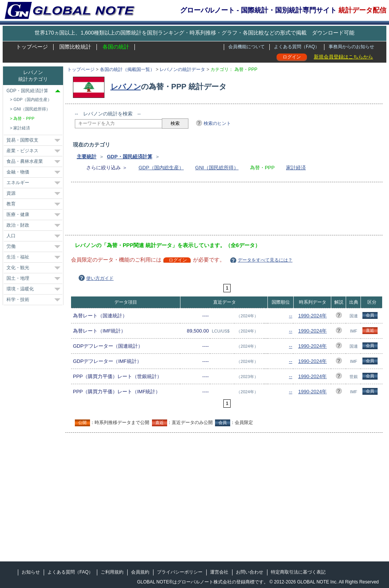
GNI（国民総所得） (217, 168)
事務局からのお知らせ (351, 47)
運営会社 (219, 572)
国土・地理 (18, 278)
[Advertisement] (213, 211)
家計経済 (296, 168)
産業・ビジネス (22, 151)
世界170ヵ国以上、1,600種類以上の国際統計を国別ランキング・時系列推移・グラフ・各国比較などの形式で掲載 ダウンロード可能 (194, 33)
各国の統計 (116, 47)
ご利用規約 (112, 572)
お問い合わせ (250, 572)
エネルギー (18, 183)
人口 (11, 236)
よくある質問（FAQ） (297, 47)
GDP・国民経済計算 (129, 157)
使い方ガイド (100, 278)
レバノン (126, 87)
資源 (11, 193)
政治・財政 (18, 225)
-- (291, 316)
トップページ (32, 47)
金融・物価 (18, 172)
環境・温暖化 (20, 289)
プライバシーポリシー (180, 572)
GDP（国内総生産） (161, 168)
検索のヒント (217, 123)
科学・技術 (18, 300)
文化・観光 (18, 268)
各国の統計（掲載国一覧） (127, 69)
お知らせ (31, 572)
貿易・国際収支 (22, 140)
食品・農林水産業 (25, 161)
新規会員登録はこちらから (343, 57)
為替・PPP (24, 118)
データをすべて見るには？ (265, 260)
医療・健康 (18, 214)
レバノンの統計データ (182, 69)
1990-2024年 (312, 316)
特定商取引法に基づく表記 (298, 572)
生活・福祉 (18, 257)
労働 (11, 246)
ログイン (292, 57)
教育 (11, 204)
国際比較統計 (75, 47)
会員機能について (247, 47)
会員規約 (140, 572)
